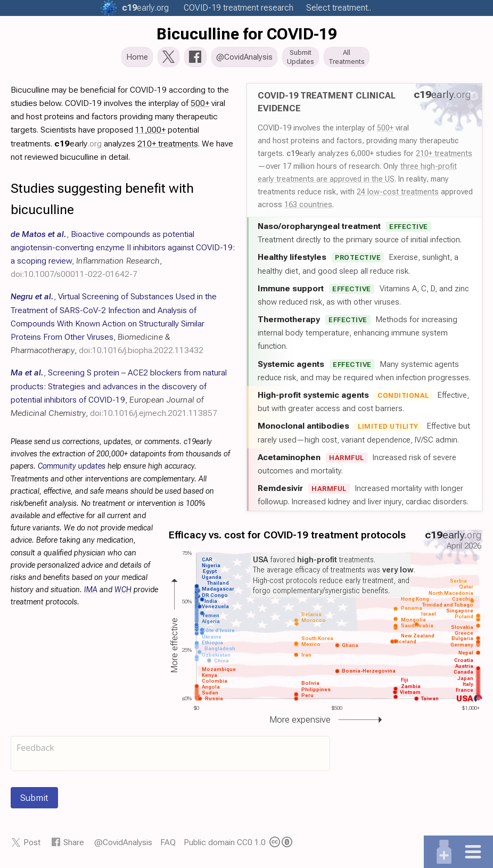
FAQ (168, 845)
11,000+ (150, 133)
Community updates (72, 469)
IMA (91, 593)
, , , (114, 326)
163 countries (308, 208)
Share (74, 845)
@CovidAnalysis (123, 845)
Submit (34, 801)
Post (32, 845)
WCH (123, 593)
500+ (385, 131)
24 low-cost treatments (398, 195)
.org (145, 8)
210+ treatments (444, 157)
